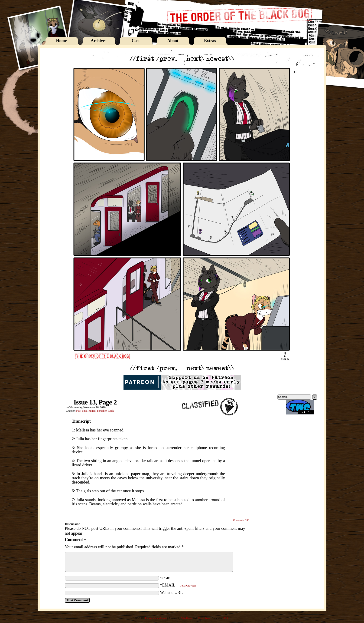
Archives (99, 41)
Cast (136, 41)
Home (62, 41)
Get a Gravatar (188, 586)
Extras (210, 41)
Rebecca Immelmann (156, 618)
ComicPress (204, 618)
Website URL (171, 593)
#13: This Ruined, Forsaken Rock (95, 411)
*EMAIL (178, 585)
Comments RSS (241, 520)
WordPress (187, 618)
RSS (226, 618)
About (173, 41)
